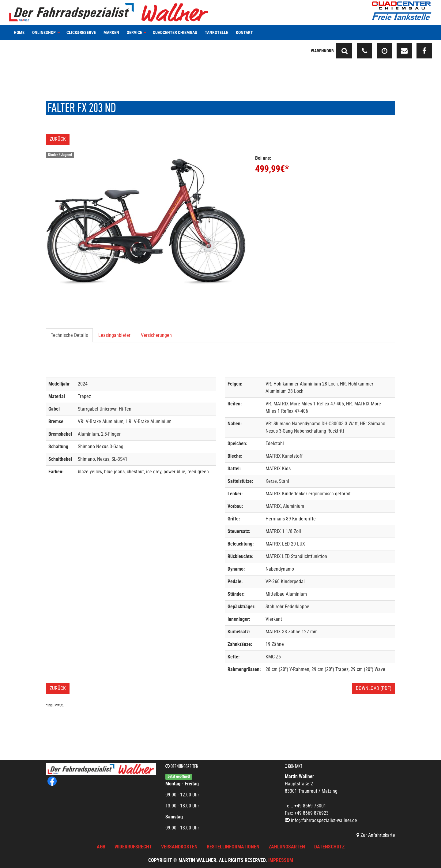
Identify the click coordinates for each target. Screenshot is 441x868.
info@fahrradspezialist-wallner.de (324, 820)
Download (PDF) (374, 688)
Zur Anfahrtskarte (376, 835)
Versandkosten (179, 847)
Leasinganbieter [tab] (114, 335)
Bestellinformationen (233, 847)
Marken (111, 32)
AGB (101, 847)
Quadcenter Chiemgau (175, 32)
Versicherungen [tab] (156, 335)
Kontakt (244, 32)
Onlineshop (46, 32)
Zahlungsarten (287, 847)
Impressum (281, 860)
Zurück (58, 139)
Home (19, 32)
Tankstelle (217, 32)
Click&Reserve (81, 32)
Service (137, 32)
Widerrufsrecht (133, 847)
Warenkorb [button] (322, 51)
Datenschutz (329, 847)
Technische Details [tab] (69, 335)
